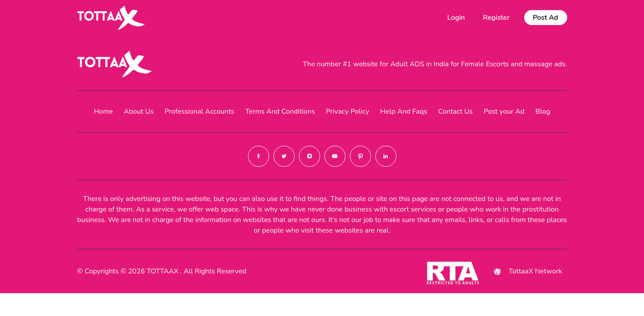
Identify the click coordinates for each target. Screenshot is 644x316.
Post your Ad (504, 111)
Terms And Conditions (280, 111)
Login (456, 18)
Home (103, 111)
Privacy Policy (347, 111)
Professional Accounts (200, 111)
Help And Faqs (404, 111)
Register (496, 18)
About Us (139, 111)
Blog (543, 111)
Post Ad (546, 18)
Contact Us (455, 111)
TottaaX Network (527, 271)
